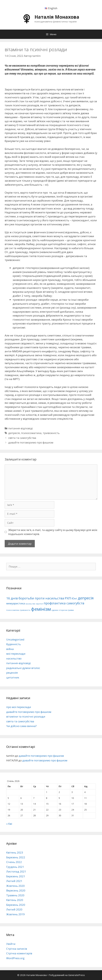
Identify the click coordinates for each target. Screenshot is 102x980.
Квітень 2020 (15, 900)
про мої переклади (19, 707)
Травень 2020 (15, 895)
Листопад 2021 (16, 871)
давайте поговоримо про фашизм (31, 442)
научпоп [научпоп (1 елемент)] (39, 604)
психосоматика (31, 433)
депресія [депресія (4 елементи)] (86, 598)
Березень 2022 (16, 857)
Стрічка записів (17, 949)
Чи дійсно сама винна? (21, 726)
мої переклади (16, 654)
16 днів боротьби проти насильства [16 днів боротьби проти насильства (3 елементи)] (35, 598)
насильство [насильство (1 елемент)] (30, 604)
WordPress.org (15, 958)
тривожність (51, 433)
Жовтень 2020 (15, 886)
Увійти (11, 944)
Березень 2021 (16, 876)
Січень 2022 (14, 862)
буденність (13, 644)
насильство (14, 658)
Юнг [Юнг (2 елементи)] (74, 598)
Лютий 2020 (14, 909)
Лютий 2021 (14, 881)
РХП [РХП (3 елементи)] (68, 598)
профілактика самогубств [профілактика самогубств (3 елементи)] (64, 603)
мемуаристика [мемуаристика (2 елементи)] (16, 603)
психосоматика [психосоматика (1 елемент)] (13, 610)
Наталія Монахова (57, 17)
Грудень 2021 (15, 867)
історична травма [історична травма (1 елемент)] (66, 610)
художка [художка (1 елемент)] (55, 610)
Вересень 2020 (16, 890)
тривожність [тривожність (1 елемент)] (25, 610)
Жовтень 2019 (15, 914)
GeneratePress (76, 975)
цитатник (13, 677)
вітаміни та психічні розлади (26, 716)
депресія (14, 433)
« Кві (9, 824)
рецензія (12, 673)
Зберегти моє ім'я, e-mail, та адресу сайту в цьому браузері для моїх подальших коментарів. (53, 532)
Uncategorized (15, 639)
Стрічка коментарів (19, 953)
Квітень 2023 (15, 852)
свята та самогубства (22, 438)
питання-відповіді (21, 428)
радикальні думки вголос (23, 668)
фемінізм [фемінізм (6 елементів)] (41, 609)
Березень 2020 (16, 905)
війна (10, 649)
